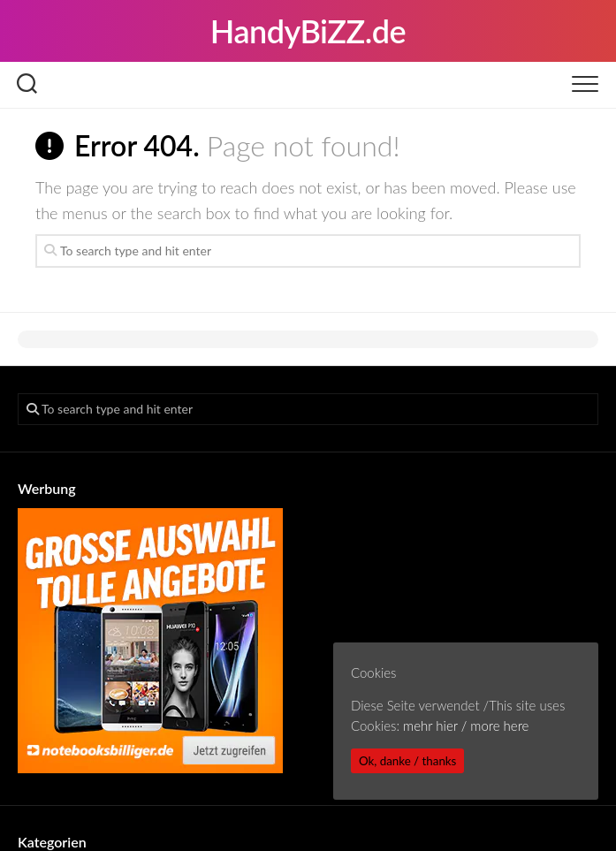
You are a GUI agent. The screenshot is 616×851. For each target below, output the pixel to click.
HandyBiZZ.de (308, 31)
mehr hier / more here (466, 726)
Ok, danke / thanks (407, 761)
